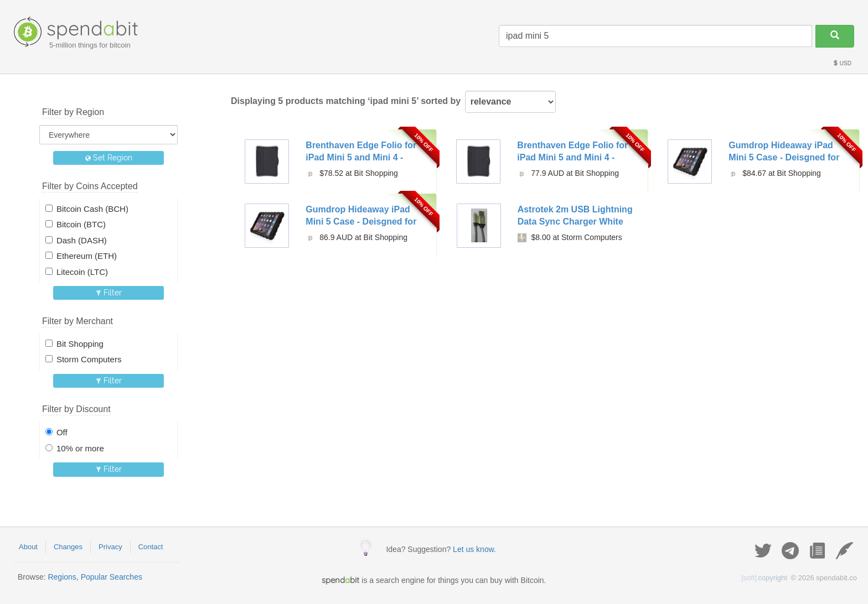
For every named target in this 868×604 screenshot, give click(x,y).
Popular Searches (112, 577)
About (28, 547)
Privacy (110, 547)
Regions (62, 577)
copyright (764, 578)
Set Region (109, 158)
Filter (109, 293)
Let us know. (474, 549)
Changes (68, 547)
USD (842, 63)
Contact (151, 547)
